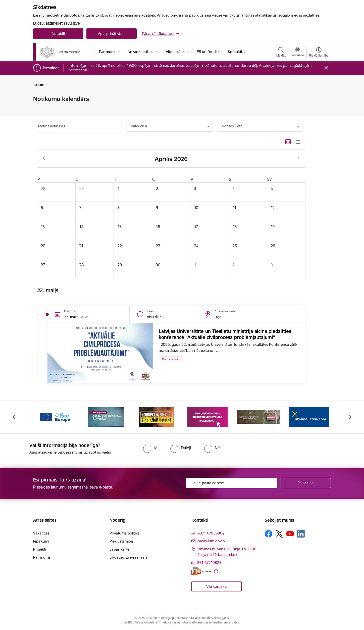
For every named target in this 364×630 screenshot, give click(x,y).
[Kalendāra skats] (288, 141)
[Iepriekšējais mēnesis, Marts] (44, 158)
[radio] (150, 448)
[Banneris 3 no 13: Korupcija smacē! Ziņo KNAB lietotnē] (157, 417)
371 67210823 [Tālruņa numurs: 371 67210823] (209, 563)
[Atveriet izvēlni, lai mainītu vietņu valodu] (297, 53)
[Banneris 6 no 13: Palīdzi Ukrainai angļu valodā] (309, 417)
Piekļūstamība (121, 541)
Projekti (40, 549)
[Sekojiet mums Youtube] (290, 534)
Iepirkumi (41, 541)
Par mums (42, 557)
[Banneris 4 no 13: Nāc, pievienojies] (207, 417)
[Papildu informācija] (216, 571)
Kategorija (139, 126)
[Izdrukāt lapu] (319, 97)
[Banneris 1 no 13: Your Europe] (55, 417)
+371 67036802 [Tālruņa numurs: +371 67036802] (211, 533)
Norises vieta (232, 126)
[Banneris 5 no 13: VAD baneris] (258, 417)
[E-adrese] (201, 571)
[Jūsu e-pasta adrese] (232, 483)
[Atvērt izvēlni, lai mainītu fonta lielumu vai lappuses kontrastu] (319, 53)
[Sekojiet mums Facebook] (269, 534)
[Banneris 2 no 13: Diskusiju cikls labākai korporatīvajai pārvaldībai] (106, 417)
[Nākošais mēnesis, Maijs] (299, 158)
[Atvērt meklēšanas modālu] (281, 53)
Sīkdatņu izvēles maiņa (128, 557)
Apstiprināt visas (112, 34)
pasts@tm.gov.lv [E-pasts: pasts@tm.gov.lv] (211, 541)
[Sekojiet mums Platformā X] (279, 534)
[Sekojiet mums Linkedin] (301, 534)
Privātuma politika (125, 533)
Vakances (41, 533)
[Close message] (326, 68)
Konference (170, 359)
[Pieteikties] (306, 483)
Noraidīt (58, 34)
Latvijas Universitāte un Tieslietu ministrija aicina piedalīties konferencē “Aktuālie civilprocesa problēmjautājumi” (225, 334)
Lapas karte (119, 549)
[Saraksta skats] (299, 141)
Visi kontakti (216, 586)
